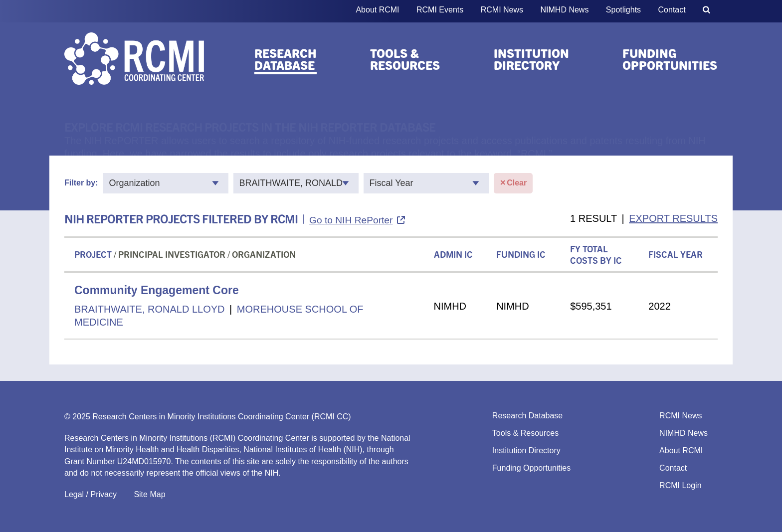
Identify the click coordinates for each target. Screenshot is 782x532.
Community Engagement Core (157, 290)
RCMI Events (440, 10)
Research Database (286, 59)
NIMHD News (565, 10)
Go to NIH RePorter (351, 220)
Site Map (149, 494)
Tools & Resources (405, 59)
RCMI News (502, 10)
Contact (672, 10)
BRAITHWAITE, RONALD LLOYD (150, 309)
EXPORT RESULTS (673, 218)
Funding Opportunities (670, 59)
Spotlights (623, 10)
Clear (513, 183)
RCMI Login (680, 485)
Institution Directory (531, 59)
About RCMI (377, 10)
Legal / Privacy (91, 494)
